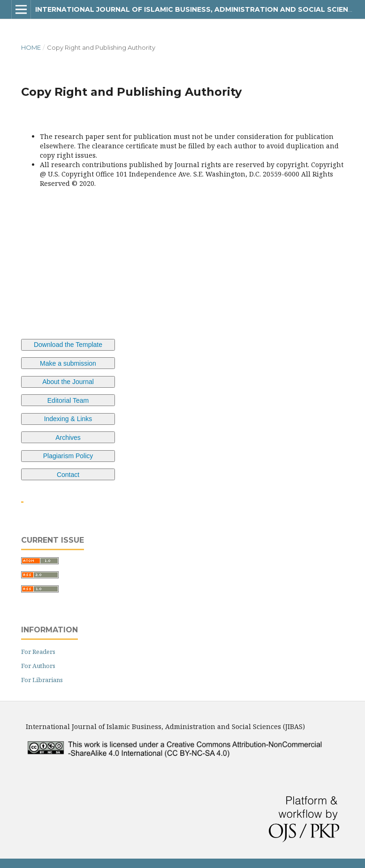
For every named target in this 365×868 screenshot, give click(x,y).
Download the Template (68, 345)
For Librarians (42, 680)
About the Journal (68, 382)
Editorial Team (68, 400)
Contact (68, 475)
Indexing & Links (68, 419)
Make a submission (68, 363)
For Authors (38, 666)
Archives (68, 438)
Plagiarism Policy (68, 456)
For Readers (38, 652)
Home (31, 47)
